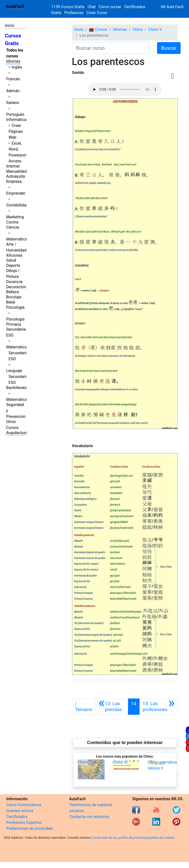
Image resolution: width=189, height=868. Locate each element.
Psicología (15, 307)
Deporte (13, 265)
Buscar (169, 48)
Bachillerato (16, 388)
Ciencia (13, 227)
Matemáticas (18, 239)
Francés (13, 79)
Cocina (12, 222)
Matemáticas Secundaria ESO (18, 353)
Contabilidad (17, 205)
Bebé (11, 302)
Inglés (17, 67)
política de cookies (162, 838)
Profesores (74, 13)
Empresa (14, 181)
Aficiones (14, 255)
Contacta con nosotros (89, 817)
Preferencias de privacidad (29, 828)
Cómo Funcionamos (24, 805)
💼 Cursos (98, 29)
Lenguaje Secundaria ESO (17, 377)
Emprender (16, 193)
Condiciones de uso (105, 838)
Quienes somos (20, 811)
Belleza (12, 292)
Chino (137, 29)
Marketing (15, 217)
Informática (16, 120)
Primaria (14, 324)
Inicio (10, 26)
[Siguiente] (159, 707)
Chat (92, 7)
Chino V (155, 29)
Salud (11, 260)
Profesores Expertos (24, 823)
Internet (13, 166)
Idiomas (13, 61)
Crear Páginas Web (16, 131)
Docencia (14, 282)
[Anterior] (112, 707)
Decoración (16, 287)
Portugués (15, 114)
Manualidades (18, 171)
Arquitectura (17, 433)
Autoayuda (16, 176)
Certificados (17, 817)
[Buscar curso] (111, 48)
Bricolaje (14, 297)
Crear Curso (97, 13)
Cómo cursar (110, 7)
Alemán (13, 91)
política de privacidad (133, 838)
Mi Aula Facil (172, 7)
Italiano (13, 103)
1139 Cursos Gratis (68, 7)
